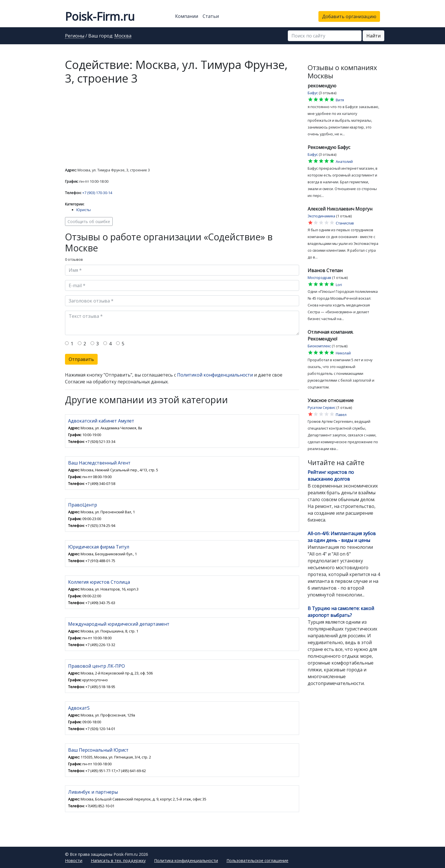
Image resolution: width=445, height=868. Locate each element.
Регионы (75, 36)
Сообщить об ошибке (89, 221)
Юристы (84, 210)
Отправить (81, 359)
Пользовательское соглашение (257, 860)
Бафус (313, 93)
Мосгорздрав (319, 278)
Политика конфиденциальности (186, 860)
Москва (123, 36)
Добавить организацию (349, 16)
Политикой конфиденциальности (215, 375)
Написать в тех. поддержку (118, 860)
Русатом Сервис (322, 407)
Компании (187, 16)
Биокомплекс (319, 346)
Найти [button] (373, 36)
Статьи (211, 16)
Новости (74, 860)
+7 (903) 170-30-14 (97, 193)
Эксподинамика (321, 216)
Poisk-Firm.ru (100, 16)
